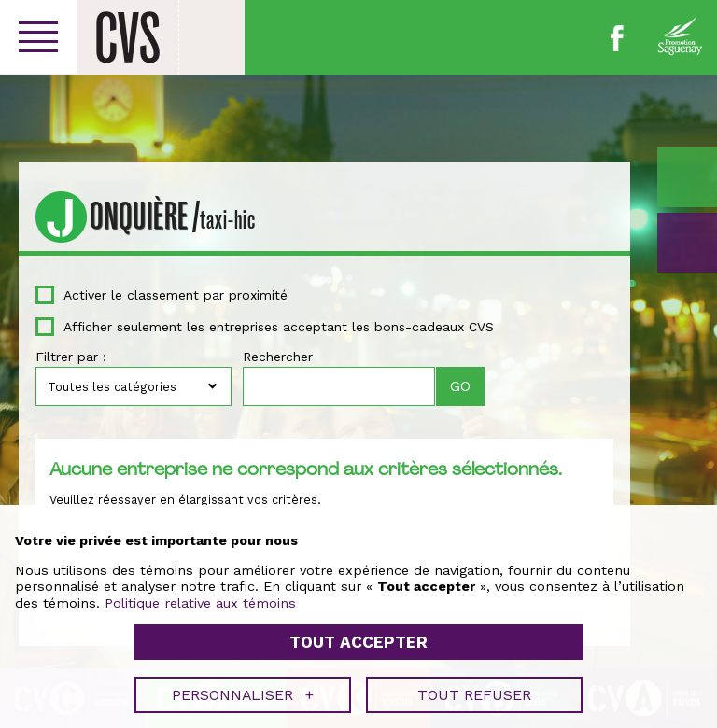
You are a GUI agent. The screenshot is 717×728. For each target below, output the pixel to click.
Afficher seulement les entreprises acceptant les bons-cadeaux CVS (279, 327)
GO (687, 243)
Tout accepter (358, 638)
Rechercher (278, 357)
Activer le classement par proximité (176, 295)
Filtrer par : (71, 357)
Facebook (617, 38)
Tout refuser (474, 690)
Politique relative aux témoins (200, 598)
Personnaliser (243, 690)
